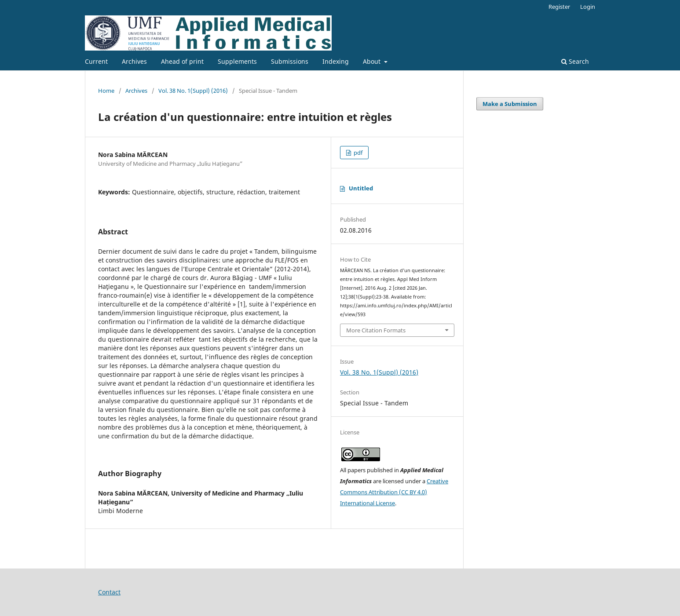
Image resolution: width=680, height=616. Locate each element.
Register (559, 7)
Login (588, 7)
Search (575, 61)
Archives (134, 61)
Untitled (361, 188)
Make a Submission (510, 104)
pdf (357, 153)
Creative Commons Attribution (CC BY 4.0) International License (394, 492)
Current (96, 61)
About (373, 61)
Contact (109, 592)
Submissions (290, 61)
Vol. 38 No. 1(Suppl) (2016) (193, 91)
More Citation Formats (376, 330)
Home (106, 91)
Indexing (336, 61)
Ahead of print (182, 61)
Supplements (237, 61)
